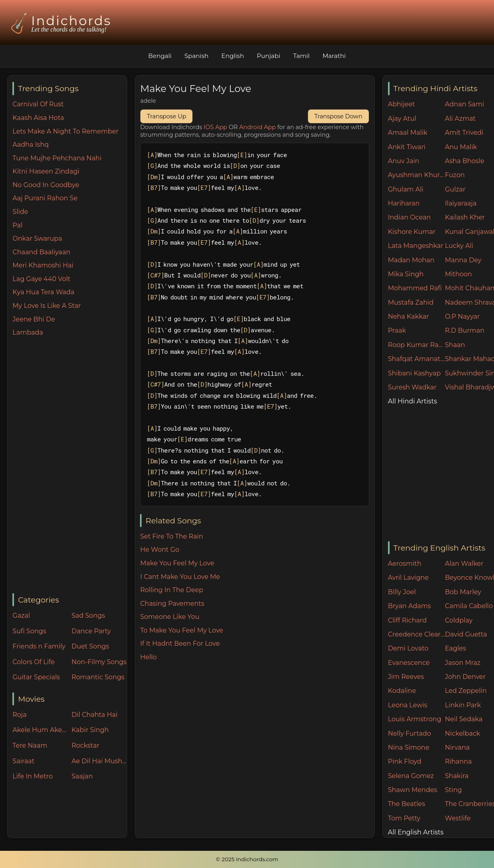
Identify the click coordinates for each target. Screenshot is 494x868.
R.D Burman (465, 330)
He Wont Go (160, 550)
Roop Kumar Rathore (417, 345)
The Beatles (407, 804)
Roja (19, 715)
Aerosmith (405, 564)
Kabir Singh (90, 730)
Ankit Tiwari (407, 147)
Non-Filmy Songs (99, 662)
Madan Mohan (411, 260)
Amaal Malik (408, 133)
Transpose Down (338, 116)
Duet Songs (90, 646)
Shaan (455, 345)
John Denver (465, 677)
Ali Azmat (460, 119)
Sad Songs (88, 616)
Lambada (28, 332)
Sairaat (23, 761)
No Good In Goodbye (46, 185)
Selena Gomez (411, 776)
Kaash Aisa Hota (38, 118)
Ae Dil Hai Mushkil (99, 761)
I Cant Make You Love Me (180, 577)
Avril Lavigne (408, 578)
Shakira (457, 776)
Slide (20, 212)
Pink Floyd (405, 761)
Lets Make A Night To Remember (65, 131)
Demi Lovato (408, 648)
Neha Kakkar (409, 316)
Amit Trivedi (464, 133)
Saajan (82, 776)
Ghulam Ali (406, 189)
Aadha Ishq (31, 145)
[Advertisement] (70, 466)
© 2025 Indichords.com (247, 859)
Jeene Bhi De (34, 319)
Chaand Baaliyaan (41, 252)
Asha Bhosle (464, 161)
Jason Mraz (463, 663)
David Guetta (466, 634)
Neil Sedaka (464, 719)
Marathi (334, 56)
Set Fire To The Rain (171, 536)
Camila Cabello (469, 606)
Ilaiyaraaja (461, 203)
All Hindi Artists (413, 401)
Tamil (302, 56)
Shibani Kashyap (414, 373)
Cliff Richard (407, 620)
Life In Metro (32, 776)
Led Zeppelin (466, 691)
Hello (148, 657)
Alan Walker (464, 564)
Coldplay (459, 620)
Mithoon (458, 274)
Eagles (455, 648)
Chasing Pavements (172, 604)
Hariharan (404, 203)
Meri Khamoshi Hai (43, 265)
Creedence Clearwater (417, 634)
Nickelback (462, 733)
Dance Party (91, 631)
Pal (17, 225)
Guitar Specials (36, 677)
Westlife (458, 818)
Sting (453, 790)
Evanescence (409, 663)
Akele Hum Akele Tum (40, 730)
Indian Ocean (409, 217)
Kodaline (402, 691)
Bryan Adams (410, 606)
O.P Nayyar (462, 316)
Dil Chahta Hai (95, 715)
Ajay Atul (402, 119)
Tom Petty (404, 818)
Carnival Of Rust (38, 104)
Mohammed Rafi (415, 288)
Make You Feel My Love (177, 563)
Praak (397, 330)
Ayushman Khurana (417, 175)
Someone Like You (170, 617)
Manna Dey (463, 260)
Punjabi (269, 56)
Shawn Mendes (413, 790)
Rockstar (86, 745)
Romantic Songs (98, 677)
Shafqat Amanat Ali (417, 359)
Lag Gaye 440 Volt (41, 279)
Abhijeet (402, 104)
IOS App (215, 127)
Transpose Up (166, 116)
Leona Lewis (408, 705)
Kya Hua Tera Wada (43, 292)
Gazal (21, 616)
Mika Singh (406, 274)
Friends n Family (39, 646)
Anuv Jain (404, 161)
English (233, 56)
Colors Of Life (33, 662)
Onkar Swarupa (37, 238)
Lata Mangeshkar (416, 246)
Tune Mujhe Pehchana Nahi (57, 158)
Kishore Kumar (412, 232)
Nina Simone (409, 747)
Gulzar (455, 189)
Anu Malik (461, 147)
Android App (258, 127)
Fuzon (455, 175)
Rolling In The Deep (172, 590)
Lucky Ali (459, 246)
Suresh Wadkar (412, 387)
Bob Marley (463, 592)
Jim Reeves (406, 677)
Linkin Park (463, 705)
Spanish (197, 56)
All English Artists (416, 832)
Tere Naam (30, 745)
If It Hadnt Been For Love (180, 644)
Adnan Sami (464, 104)
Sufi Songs (29, 631)
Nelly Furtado (410, 733)
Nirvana (457, 747)
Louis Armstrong (415, 719)
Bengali (160, 56)
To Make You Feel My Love (182, 630)
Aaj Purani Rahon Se (45, 198)
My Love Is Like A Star (47, 306)
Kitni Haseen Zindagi (46, 171)
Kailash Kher (465, 217)
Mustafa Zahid (411, 302)
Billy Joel (402, 592)
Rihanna (458, 761)
